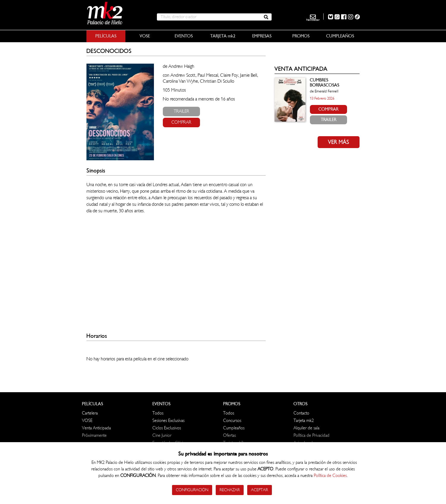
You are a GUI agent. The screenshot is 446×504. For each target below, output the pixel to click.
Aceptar (260, 490)
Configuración (192, 490)
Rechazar (230, 490)
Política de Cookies (330, 476)
